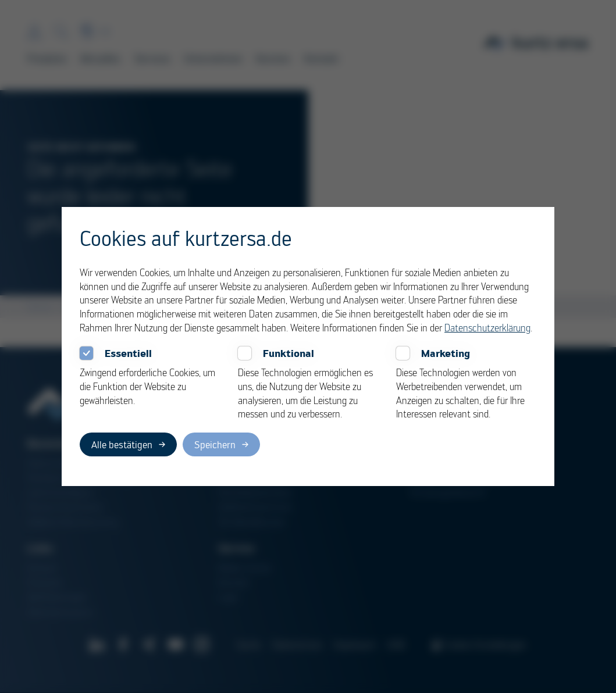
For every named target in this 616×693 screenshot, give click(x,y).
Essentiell (128, 353)
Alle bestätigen (122, 444)
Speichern (215, 444)
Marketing (446, 353)
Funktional (289, 353)
